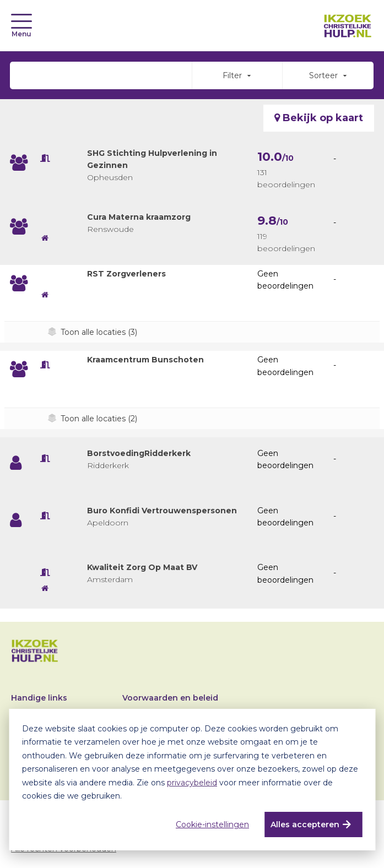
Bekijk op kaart (319, 118)
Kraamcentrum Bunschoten (145, 360)
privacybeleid (192, 783)
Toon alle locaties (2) (99, 419)
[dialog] (192, 780)
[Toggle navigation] (21, 21)
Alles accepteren (305, 824)
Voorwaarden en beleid (170, 698)
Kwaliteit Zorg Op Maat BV (142, 567)
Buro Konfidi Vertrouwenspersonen (162, 511)
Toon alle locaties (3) (99, 332)
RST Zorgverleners (126, 274)
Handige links (39, 698)
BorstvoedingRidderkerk (139, 453)
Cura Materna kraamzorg (139, 217)
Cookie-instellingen (212, 824)
